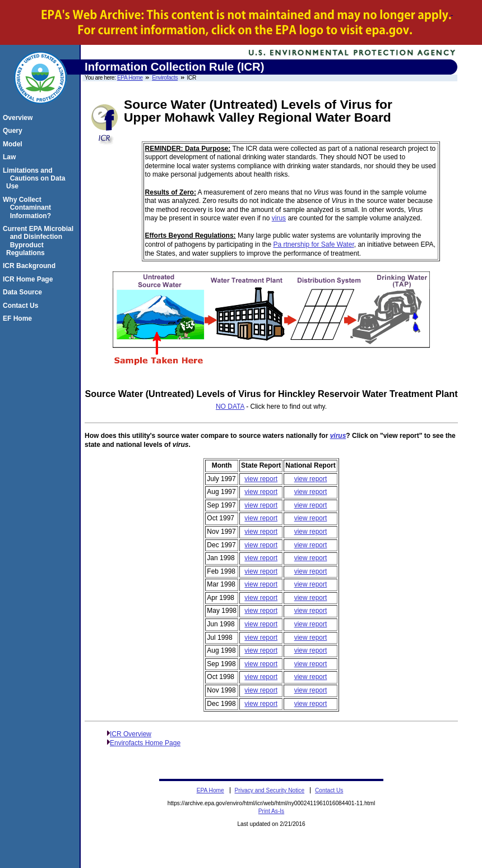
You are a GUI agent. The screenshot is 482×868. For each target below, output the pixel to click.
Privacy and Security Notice (270, 790)
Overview (19, 118)
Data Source (24, 292)
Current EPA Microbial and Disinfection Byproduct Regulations (40, 241)
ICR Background (31, 266)
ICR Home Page (29, 279)
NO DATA (230, 407)
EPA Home (130, 78)
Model (14, 144)
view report (261, 479)
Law (11, 157)
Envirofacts (165, 78)
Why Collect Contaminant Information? (29, 208)
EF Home (19, 318)
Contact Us (22, 306)
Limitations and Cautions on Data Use (36, 179)
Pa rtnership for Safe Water (313, 244)
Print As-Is (271, 811)
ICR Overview (131, 734)
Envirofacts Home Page (145, 743)
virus (279, 218)
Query (14, 131)
